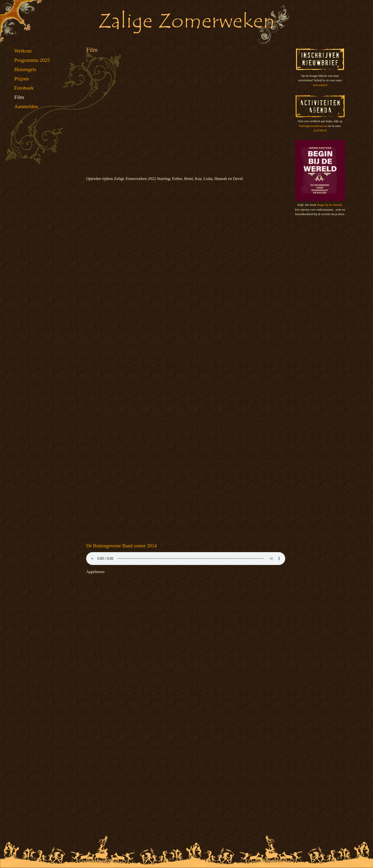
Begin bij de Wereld (329, 205)
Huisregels (25, 69)
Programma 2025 (32, 60)
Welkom (23, 51)
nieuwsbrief (320, 85)
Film (19, 97)
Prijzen (22, 79)
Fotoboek (24, 88)
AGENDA (320, 130)
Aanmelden (26, 106)
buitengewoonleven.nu (313, 126)
